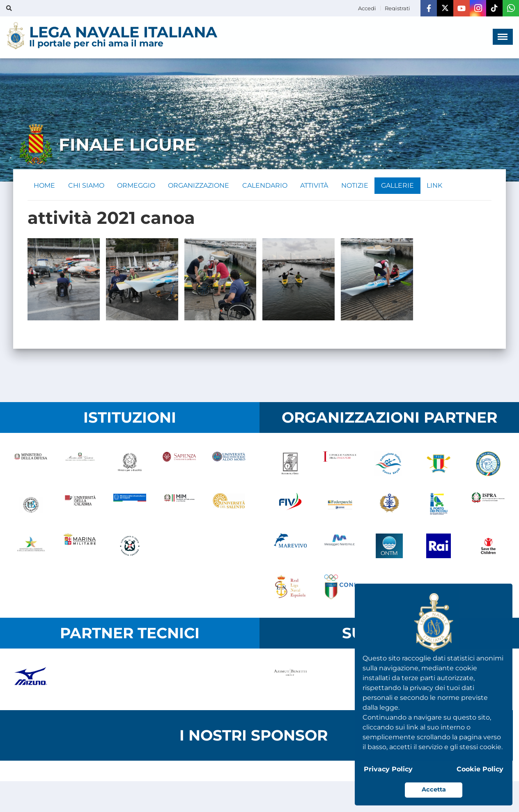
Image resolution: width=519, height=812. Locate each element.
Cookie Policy (480, 769)
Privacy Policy (388, 769)
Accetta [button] (434, 789)
